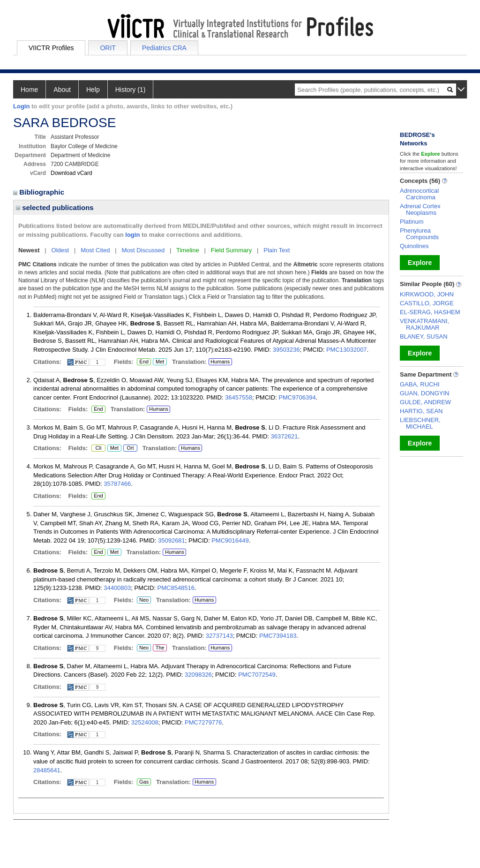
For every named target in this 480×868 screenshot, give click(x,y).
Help (93, 90)
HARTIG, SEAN (421, 411)
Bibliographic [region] (40, 192)
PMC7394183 (278, 636)
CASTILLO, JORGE (427, 303)
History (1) (131, 90)
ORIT (108, 48)
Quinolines (414, 246)
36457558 (239, 397)
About (62, 90)
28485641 (47, 770)
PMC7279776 (203, 722)
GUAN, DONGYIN (424, 393)
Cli (98, 448)
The (160, 648)
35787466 (117, 484)
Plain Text (277, 250)
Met (160, 362)
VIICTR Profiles (51, 48)
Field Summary (231, 250)
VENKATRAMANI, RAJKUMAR (424, 324)
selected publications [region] (55, 208)
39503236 (286, 350)
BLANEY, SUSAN (424, 336)
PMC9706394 (297, 397)
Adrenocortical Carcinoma (419, 194)
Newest (29, 250)
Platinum (412, 222)
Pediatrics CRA (164, 48)
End (144, 362)
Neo (144, 600)
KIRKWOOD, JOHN (427, 294)
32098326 (198, 675)
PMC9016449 (230, 540)
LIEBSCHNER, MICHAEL (420, 423)
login (132, 235)
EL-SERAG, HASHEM (430, 312)
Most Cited (95, 250)
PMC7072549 (257, 675)
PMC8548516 (176, 588)
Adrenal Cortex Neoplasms (420, 209)
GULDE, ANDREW (425, 402)
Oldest (60, 250)
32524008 (145, 722)
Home (29, 90)
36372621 (285, 436)
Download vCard (71, 173)
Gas (144, 782)
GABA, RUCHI (420, 384)
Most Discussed (143, 250)
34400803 (117, 588)
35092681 (172, 540)
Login (21, 106)
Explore (420, 263)
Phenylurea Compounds (419, 234)
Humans (220, 362)
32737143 (219, 636)
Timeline (188, 250)
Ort (130, 448)
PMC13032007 (347, 350)
